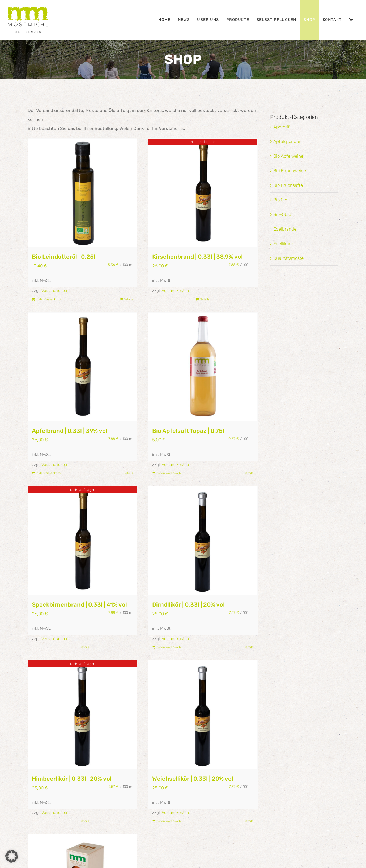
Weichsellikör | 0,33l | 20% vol (193, 779)
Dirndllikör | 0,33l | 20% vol (188, 605)
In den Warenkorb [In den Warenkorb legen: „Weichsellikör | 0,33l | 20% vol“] (168, 821)
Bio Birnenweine (290, 171)
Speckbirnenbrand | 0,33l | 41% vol (79, 605)
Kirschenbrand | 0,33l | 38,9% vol (197, 257)
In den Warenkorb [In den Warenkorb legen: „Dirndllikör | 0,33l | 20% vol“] (168, 647)
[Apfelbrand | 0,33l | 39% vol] (82, 367)
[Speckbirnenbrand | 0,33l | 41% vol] (82, 541)
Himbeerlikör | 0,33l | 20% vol (72, 779)
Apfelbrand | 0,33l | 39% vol (70, 431)
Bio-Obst (282, 214)
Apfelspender (287, 141)
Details (128, 299)
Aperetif (281, 127)
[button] (12, 856)
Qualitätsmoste (288, 258)
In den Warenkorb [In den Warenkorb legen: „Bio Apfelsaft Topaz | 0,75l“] (168, 473)
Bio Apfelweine (288, 156)
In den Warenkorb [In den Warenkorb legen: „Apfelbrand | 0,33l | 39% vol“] (48, 473)
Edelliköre (283, 244)
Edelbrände (285, 229)
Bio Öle (280, 200)
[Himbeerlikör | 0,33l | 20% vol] (82, 715)
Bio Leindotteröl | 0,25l (64, 257)
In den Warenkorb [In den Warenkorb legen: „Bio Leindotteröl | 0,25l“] (48, 299)
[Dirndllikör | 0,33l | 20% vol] (203, 541)
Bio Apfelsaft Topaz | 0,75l (188, 431)
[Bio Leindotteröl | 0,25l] (82, 193)
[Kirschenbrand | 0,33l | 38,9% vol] (203, 193)
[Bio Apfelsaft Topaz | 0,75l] (203, 367)
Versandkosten (55, 291)
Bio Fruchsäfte (288, 185)
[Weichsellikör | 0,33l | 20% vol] (203, 715)
